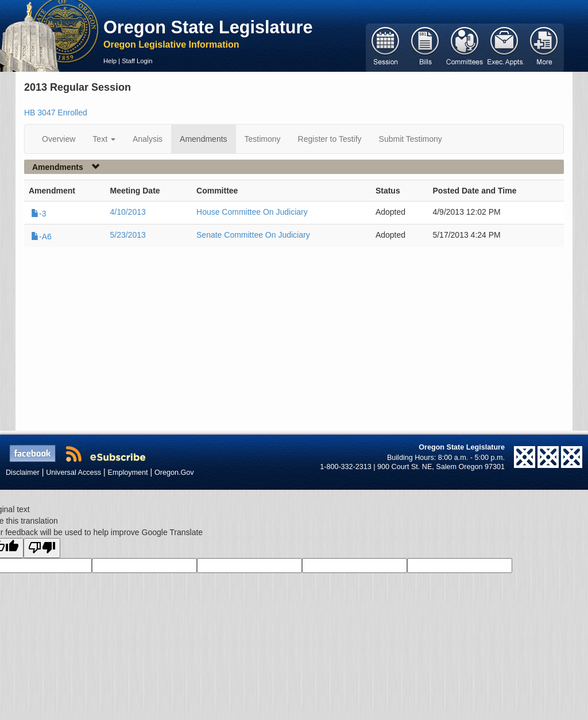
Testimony (263, 139)
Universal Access (73, 473)
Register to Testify (330, 139)
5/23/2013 (127, 235)
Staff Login (137, 61)
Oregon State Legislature (208, 27)
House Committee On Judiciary (252, 212)
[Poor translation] (42, 548)
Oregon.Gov (174, 473)
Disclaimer (23, 473)
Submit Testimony (411, 139)
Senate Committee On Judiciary (253, 235)
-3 (38, 214)
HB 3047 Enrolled (56, 113)
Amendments (203, 139)
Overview (59, 139)
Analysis (148, 139)
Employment (128, 473)
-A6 (41, 237)
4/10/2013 (127, 212)
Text (104, 139)
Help (110, 61)
